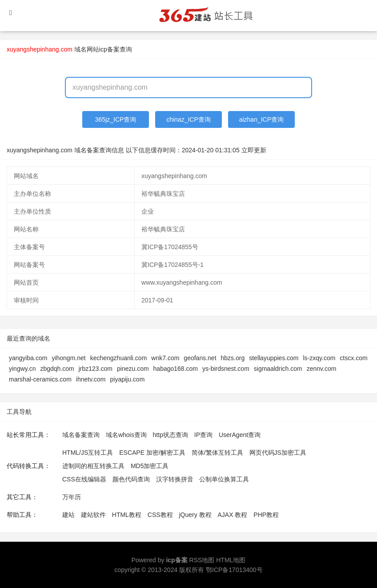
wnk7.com (165, 358)
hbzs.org (233, 358)
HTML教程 (127, 515)
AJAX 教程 (233, 515)
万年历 (72, 497)
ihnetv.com (91, 379)
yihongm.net (68, 358)
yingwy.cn (22, 369)
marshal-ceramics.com (40, 379)
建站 (68, 515)
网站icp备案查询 (109, 49)
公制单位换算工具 (224, 479)
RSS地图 (202, 560)
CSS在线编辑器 (84, 479)
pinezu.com (133, 369)
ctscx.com (353, 358)
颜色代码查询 (131, 479)
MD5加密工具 (150, 466)
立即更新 (254, 150)
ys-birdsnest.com (226, 369)
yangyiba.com (28, 358)
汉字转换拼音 (175, 479)
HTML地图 (231, 560)
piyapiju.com (127, 379)
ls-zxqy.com (319, 358)
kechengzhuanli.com (119, 358)
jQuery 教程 (195, 515)
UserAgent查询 (240, 435)
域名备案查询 (81, 435)
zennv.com (322, 369)
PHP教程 (266, 515)
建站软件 (93, 515)
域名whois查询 (126, 435)
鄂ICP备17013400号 (234, 570)
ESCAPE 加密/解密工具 (152, 453)
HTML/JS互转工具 (88, 453)
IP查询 (203, 435)
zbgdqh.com (57, 369)
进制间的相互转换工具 (93, 466)
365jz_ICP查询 (116, 119)
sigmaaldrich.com (278, 369)
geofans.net (200, 358)
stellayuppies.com (274, 358)
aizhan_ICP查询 (261, 119)
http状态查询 (170, 435)
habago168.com (176, 369)
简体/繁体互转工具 (217, 453)
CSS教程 (160, 515)
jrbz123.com (96, 369)
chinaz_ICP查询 (188, 119)
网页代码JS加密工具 (278, 453)
